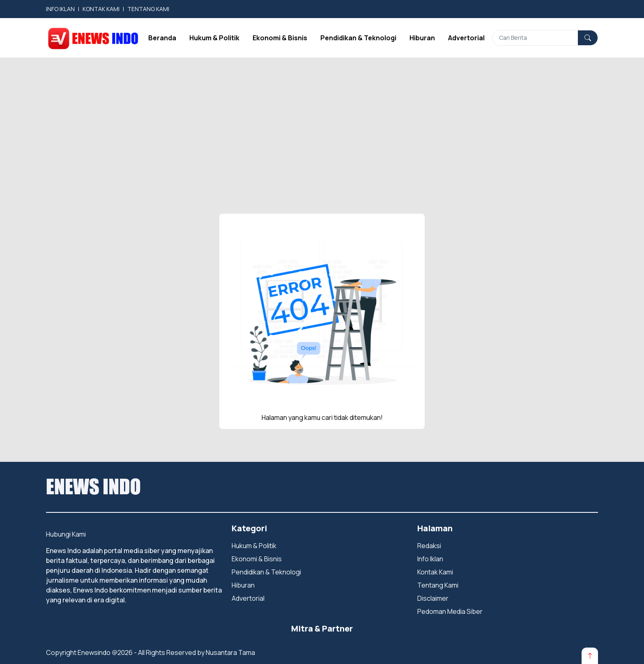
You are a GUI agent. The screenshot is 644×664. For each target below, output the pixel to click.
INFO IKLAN (60, 9)
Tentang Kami (438, 585)
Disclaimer (433, 598)
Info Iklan (430, 559)
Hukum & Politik (214, 38)
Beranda (162, 38)
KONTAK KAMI (101, 9)
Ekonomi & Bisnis (280, 38)
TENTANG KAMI (148, 9)
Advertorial (466, 38)
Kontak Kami (435, 572)
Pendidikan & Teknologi (358, 38)
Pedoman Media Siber (450, 611)
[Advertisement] (322, 119)
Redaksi (429, 546)
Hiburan (422, 38)
